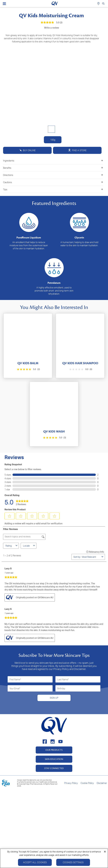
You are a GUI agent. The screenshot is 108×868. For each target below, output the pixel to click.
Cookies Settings (73, 862)
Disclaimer (102, 783)
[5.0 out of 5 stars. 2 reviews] (28, 369)
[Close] (105, 852)
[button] (10, 516)
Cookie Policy (87, 783)
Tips (53, 189)
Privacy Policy (71, 783)
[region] (54, 858)
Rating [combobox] (12, 546)
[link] (22, 502)
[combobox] (91, 557)
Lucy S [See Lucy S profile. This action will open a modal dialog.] (8, 568)
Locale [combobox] (29, 546)
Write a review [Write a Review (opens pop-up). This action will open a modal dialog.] (52, 28)
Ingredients (53, 161)
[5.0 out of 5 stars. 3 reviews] (54, 438)
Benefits (53, 168)
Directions (53, 175)
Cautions (53, 182)
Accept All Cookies (35, 862)
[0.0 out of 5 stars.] (80, 369)
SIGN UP (54, 698)
